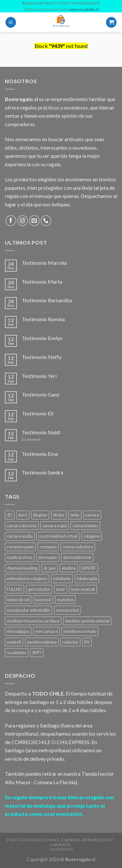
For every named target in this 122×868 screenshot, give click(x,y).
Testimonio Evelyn (42, 338)
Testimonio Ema (40, 454)
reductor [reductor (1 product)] (70, 642)
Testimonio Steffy (42, 357)
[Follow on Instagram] (23, 221)
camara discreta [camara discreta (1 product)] (22, 526)
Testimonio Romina (43, 319)
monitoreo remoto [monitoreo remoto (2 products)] (80, 631)
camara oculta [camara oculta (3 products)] (20, 536)
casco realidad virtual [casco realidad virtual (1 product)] (58, 536)
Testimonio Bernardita (47, 300)
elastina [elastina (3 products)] (69, 568)
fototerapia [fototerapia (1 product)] (87, 578)
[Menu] (11, 22)
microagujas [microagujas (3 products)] (18, 631)
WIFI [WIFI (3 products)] (37, 652)
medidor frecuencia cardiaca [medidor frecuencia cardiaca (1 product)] (33, 621)
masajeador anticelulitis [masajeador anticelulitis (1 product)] (28, 610)
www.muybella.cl (84, 9)
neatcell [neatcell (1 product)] (14, 642)
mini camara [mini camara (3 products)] (46, 631)
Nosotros (62, 849)
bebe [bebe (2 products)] (75, 515)
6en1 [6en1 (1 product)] (23, 515)
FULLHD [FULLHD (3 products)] (14, 589)
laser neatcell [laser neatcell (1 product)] (83, 589)
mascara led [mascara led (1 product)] (67, 610)
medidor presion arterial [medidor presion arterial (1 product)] (87, 621)
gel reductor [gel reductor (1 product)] (39, 589)
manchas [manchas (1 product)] (65, 600)
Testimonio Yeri (39, 376)
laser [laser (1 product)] (61, 589)
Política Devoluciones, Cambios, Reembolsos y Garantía (60, 842)
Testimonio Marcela (44, 263)
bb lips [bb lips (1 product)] (59, 515)
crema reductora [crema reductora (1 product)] (78, 547)
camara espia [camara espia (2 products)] (54, 526)
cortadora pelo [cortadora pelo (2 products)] (20, 547)
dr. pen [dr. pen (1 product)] (49, 568)
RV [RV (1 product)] (87, 642)
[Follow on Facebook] (11, 221)
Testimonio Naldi (41, 432)
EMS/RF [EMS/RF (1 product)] (89, 568)
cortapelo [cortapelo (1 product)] (48, 547)
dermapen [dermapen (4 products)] (48, 557)
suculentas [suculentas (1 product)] (17, 652)
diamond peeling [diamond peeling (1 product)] (22, 568)
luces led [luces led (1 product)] (43, 600)
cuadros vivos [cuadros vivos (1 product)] (20, 557)
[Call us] (46, 221)
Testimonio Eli (38, 413)
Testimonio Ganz (41, 394)
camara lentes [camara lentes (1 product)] (85, 526)
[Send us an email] (34, 221)
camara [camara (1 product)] (92, 515)
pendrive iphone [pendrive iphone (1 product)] (42, 642)
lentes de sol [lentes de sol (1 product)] (18, 600)
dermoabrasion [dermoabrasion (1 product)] (77, 557)
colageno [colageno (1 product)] (92, 536)
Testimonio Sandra (42, 472)
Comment (31, 439)
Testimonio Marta (42, 282)
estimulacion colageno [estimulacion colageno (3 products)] (27, 578)
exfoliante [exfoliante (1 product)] (62, 578)
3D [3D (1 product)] (10, 515)
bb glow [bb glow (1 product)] (40, 515)
